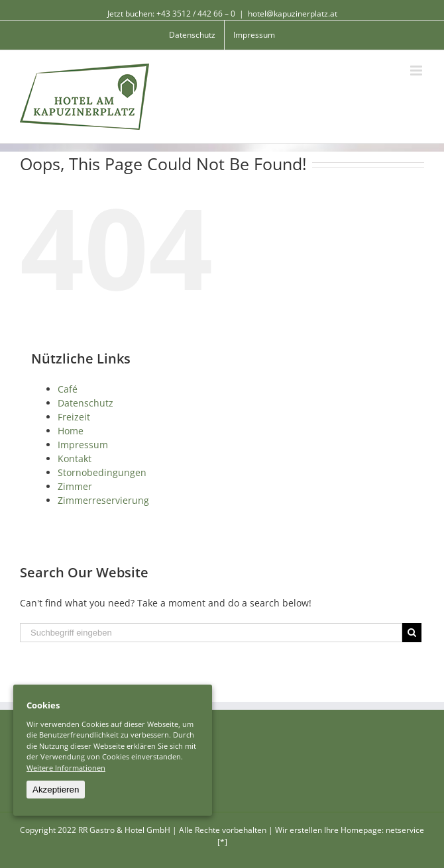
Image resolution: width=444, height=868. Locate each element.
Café (68, 389)
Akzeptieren (56, 790)
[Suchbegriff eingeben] (211, 633)
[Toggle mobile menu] (417, 71)
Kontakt (75, 458)
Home (71, 431)
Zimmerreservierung (103, 500)
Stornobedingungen (102, 472)
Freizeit (74, 417)
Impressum (83, 445)
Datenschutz (85, 403)
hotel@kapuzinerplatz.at (293, 14)
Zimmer (75, 486)
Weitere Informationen (66, 768)
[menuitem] (192, 35)
